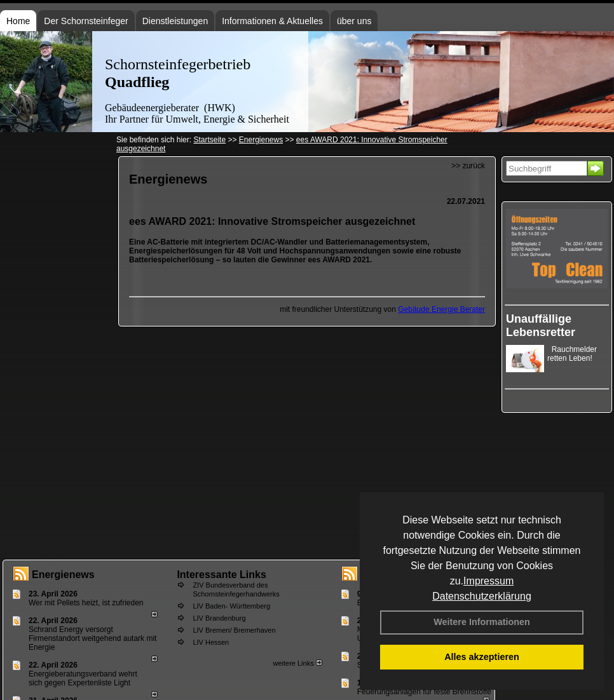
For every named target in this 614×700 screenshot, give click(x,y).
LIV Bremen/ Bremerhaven (234, 630)
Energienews (63, 575)
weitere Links (297, 663)
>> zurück (468, 166)
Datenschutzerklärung (482, 596)
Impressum (488, 581)
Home (18, 21)
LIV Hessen (211, 642)
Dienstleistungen (175, 21)
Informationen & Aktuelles (272, 21)
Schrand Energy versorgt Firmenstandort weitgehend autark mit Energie (92, 638)
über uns (354, 21)
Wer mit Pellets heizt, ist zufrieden (86, 603)
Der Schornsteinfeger (86, 21)
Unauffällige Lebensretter (541, 326)
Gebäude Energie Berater (441, 309)
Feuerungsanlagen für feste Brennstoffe (424, 692)
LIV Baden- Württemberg (231, 606)
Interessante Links (222, 575)
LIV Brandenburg (219, 618)
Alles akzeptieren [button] (482, 657)
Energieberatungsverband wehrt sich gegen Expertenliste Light (83, 678)
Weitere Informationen (482, 622)
